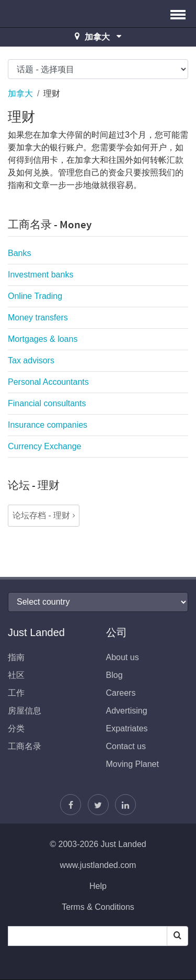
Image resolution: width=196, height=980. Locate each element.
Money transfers (38, 318)
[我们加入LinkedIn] (125, 805)
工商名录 (25, 746)
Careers (121, 693)
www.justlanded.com (98, 865)
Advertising (127, 711)
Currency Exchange (45, 446)
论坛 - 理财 (34, 485)
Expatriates (127, 728)
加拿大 (20, 93)
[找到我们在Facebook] (71, 805)
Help (98, 886)
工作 (16, 693)
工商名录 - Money (50, 224)
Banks (19, 253)
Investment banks (41, 275)
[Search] (177, 936)
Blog (114, 675)
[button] (178, 14)
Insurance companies (48, 425)
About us (123, 657)
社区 (16, 675)
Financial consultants (47, 403)
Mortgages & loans (43, 339)
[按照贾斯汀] (98, 805)
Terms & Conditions (98, 907)
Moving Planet (132, 764)
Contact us (126, 746)
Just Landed (47, 14)
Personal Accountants (48, 382)
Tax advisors (31, 360)
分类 (16, 728)
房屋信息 (25, 711)
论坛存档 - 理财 (41, 515)
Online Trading (35, 296)
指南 (16, 657)
